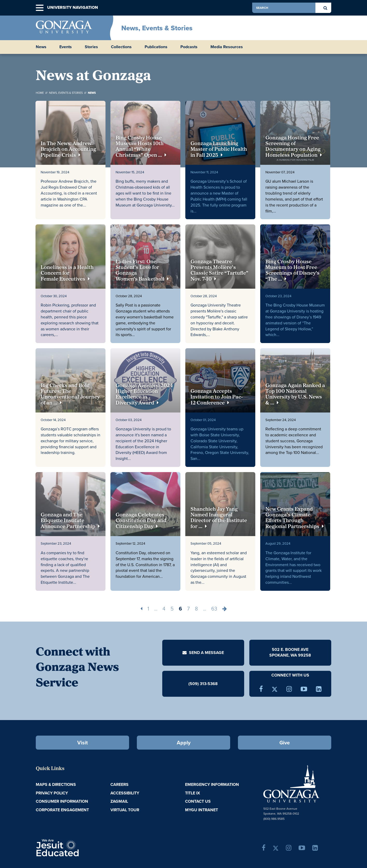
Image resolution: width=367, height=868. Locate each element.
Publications (156, 47)
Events (66, 47)
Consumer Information (62, 801)
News (41, 47)
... (156, 609)
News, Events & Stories (157, 28)
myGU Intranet (202, 810)
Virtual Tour (125, 810)
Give (285, 743)
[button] (40, 8)
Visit (83, 743)
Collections (121, 47)
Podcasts (189, 47)
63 (214, 609)
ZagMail (119, 801)
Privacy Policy (52, 793)
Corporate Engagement (62, 810)
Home (40, 93)
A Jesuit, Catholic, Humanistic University (80, 847)
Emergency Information (212, 784)
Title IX (193, 793)
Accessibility (125, 793)
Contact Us (198, 801)
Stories (91, 47)
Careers (119, 784)
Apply (184, 743)
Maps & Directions (56, 784)
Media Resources (227, 47)
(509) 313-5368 (203, 683)
